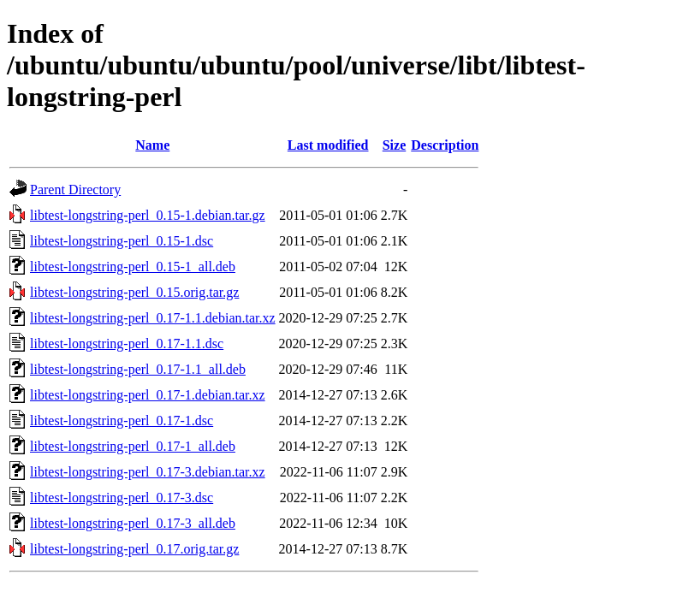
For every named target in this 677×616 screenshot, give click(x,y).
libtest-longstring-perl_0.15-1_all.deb (133, 267)
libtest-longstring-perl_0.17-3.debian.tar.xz (148, 472)
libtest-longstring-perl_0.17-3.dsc (122, 498)
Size (395, 145)
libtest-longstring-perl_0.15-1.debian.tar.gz (148, 215)
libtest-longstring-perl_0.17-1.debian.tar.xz (148, 395)
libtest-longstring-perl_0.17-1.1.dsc (127, 344)
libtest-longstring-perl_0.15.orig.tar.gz (134, 292)
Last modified (328, 145)
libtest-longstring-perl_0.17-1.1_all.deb (138, 369)
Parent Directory (75, 190)
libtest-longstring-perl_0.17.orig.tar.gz (134, 549)
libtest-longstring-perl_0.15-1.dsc (122, 241)
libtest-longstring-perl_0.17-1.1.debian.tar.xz (153, 318)
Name (152, 145)
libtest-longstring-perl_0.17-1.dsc (122, 421)
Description (445, 145)
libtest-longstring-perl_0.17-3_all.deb (133, 523)
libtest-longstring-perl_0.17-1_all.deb (133, 446)
